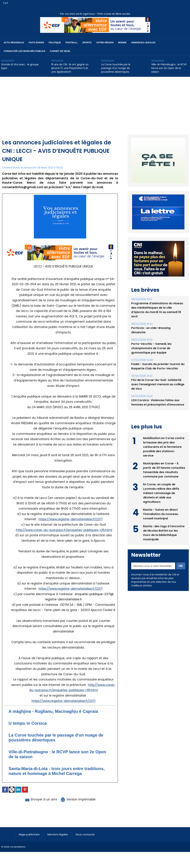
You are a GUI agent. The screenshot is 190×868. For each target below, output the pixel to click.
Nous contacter (85, 834)
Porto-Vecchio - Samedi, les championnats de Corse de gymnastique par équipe (151, 348)
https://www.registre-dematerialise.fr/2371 (70, 519)
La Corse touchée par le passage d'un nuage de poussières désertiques (116, 68)
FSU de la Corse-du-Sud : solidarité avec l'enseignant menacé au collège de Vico (158, 384)
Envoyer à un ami (41, 799)
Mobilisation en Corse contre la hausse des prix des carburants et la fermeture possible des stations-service (164, 447)
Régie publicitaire (30, 834)
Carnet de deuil (60, 51)
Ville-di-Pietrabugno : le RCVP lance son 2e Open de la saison (169, 68)
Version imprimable (78, 799)
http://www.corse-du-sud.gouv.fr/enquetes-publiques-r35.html (64, 530)
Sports (87, 43)
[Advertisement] (95, 103)
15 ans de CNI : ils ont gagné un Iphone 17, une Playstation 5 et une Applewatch (70, 68)
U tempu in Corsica (28, 723)
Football (72, 43)
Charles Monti (11, 168)
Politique (55, 43)
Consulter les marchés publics (25, 51)
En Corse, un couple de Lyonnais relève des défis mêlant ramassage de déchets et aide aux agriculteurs (161, 493)
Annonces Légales (143, 43)
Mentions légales (58, 834)
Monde (122, 43)
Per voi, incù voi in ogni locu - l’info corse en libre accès (95, 14)
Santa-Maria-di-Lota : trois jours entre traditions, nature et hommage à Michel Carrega (57, 771)
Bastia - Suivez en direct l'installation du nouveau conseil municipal (161, 514)
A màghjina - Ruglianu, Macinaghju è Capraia (53, 711)
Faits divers (36, 43)
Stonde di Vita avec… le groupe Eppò (20, 66)
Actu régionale (14, 43)
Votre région (105, 43)
